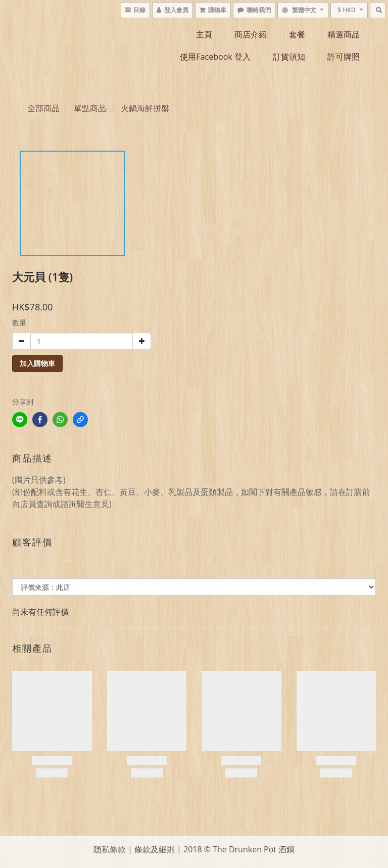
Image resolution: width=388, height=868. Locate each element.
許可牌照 (344, 57)
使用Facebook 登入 (215, 57)
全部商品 (43, 108)
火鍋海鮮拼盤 (145, 108)
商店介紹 (251, 34)
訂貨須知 (289, 57)
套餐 (297, 34)
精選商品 (344, 34)
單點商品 (90, 108)
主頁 (204, 34)
